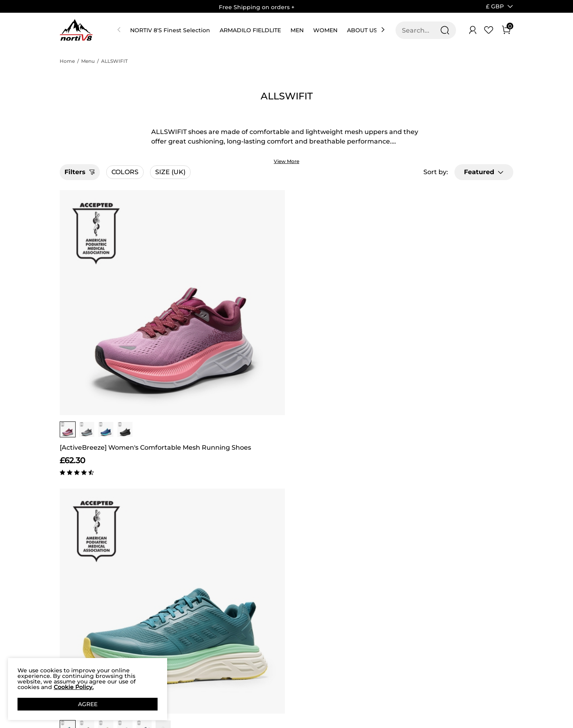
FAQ (133, 640)
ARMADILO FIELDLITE (250, 30)
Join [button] (490, 591)
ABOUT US (362, 30)
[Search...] (421, 30)
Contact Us (143, 587)
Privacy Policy (79, 619)
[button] (495, 6)
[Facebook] (387, 645)
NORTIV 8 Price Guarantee (149, 621)
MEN (297, 30)
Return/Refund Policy (158, 654)
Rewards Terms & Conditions (242, 606)
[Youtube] (435, 645)
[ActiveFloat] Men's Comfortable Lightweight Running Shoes (229, 331)
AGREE (88, 704)
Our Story (73, 581)
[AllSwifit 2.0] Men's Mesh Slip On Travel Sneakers (459, 331)
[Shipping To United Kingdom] (490, 6)
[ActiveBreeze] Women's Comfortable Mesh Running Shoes (114, 331)
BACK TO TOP (286, 495)
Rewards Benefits (242, 587)
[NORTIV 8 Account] (473, 30)
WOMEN (325, 30)
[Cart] (506, 30)
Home (67, 61)
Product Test (78, 656)
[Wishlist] (489, 30)
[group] (68, 313)
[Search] (445, 30)
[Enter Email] (426, 591)
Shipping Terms (150, 602)
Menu (88, 61)
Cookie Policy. (74, 687)
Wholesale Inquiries (329, 614)
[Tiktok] (419, 645)
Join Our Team (334, 596)
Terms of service (72, 638)
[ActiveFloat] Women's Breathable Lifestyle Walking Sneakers (344, 331)
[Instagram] (403, 645)
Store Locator (333, 581)
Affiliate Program (72, 600)
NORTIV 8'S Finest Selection (170, 30)
